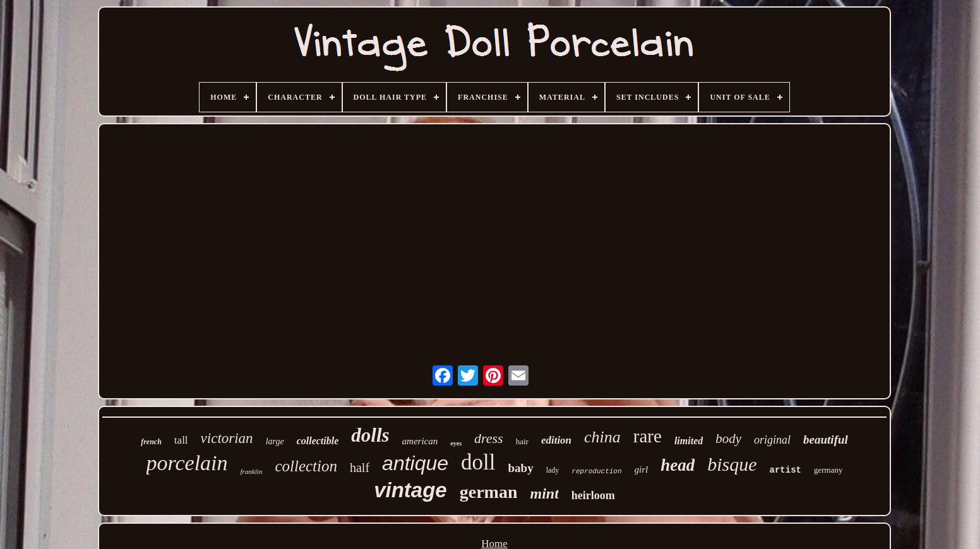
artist (786, 470)
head (678, 465)
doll (478, 462)
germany (828, 470)
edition (556, 440)
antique (415, 463)
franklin (252, 471)
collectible (318, 441)
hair (522, 441)
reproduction (596, 471)
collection (306, 466)
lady (553, 470)
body (728, 439)
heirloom (593, 495)
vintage (410, 490)
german (489, 492)
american (420, 441)
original (772, 440)
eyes (456, 443)
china (602, 437)
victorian (227, 438)
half (360, 468)
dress (489, 438)
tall (181, 440)
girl (642, 469)
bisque (732, 464)
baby (521, 468)
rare (648, 436)
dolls (370, 435)
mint (544, 493)
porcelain (187, 463)
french (151, 442)
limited (689, 441)
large (275, 441)
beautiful (826, 440)
